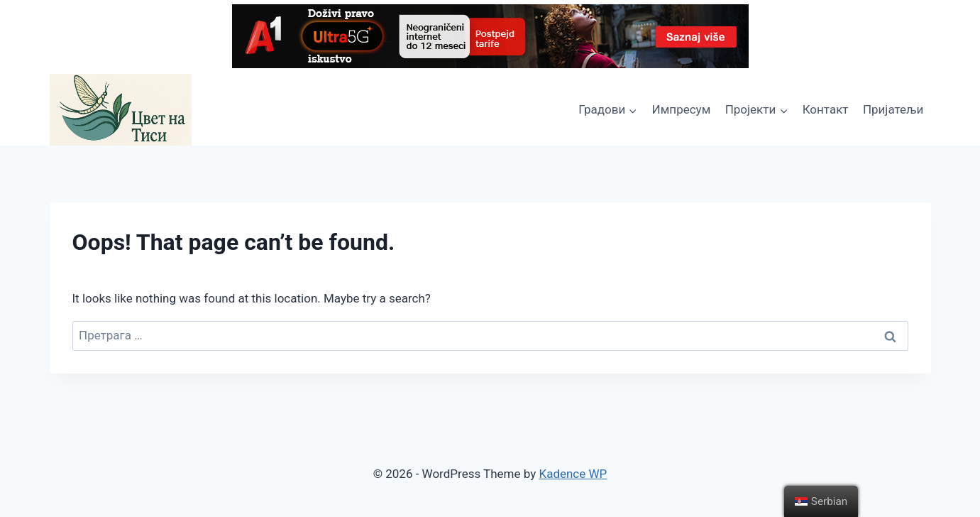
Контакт (826, 109)
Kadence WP (573, 474)
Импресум (682, 109)
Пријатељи (893, 109)
